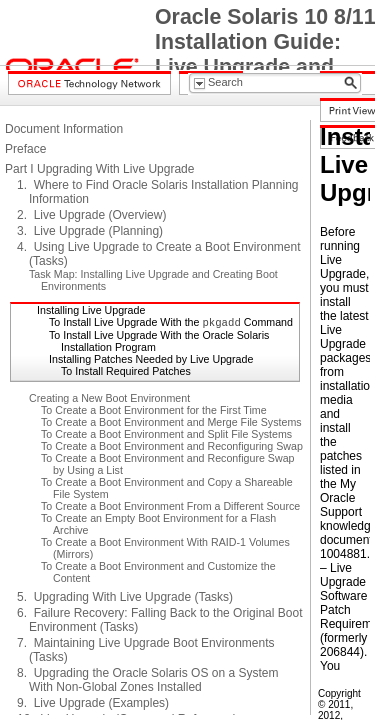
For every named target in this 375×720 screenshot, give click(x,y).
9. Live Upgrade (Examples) (93, 703)
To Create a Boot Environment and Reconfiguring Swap (172, 446)
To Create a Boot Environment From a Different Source (170, 506)
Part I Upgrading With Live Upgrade (99, 169)
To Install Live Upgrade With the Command (171, 322)
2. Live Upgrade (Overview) (91, 215)
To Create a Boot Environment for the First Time (154, 410)
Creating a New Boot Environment (109, 398)
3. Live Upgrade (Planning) (90, 231)
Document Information (64, 129)
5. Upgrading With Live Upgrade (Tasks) (125, 597)
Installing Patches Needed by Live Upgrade (151, 359)
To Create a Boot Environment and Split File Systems (166, 434)
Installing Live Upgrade (91, 310)
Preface (25, 149)
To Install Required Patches (126, 371)
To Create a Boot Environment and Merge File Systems (171, 422)
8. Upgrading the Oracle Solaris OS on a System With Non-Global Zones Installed (147, 680)
